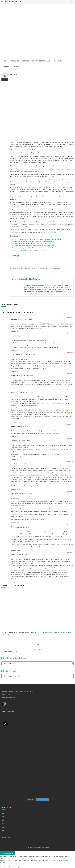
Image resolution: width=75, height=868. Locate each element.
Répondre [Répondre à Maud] (70, 552)
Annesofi (14, 392)
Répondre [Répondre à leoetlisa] (70, 373)
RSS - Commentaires (9, 697)
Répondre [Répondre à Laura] (70, 462)
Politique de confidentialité (24, 691)
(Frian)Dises (57, 61)
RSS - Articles (7, 694)
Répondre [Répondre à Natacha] (70, 317)
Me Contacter (37, 649)
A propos (25, 61)
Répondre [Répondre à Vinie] (70, 525)
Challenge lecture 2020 (41, 61)
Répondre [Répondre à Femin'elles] (70, 353)
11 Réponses (44, 269)
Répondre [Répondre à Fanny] (70, 424)
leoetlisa (14, 376)
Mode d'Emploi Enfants (28, 269)
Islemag (29, 848)
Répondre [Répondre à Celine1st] (70, 491)
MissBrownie (56, 269)
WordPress (45, 848)
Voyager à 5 (6, 67)
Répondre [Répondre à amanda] (70, 438)
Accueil (4, 61)
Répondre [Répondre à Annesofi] (70, 390)
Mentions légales (8, 691)
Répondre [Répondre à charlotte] (70, 334)
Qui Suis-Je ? (15, 61)
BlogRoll (17, 67)
